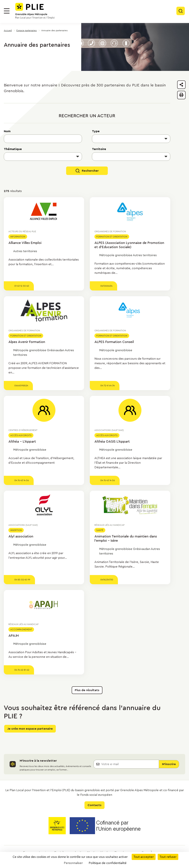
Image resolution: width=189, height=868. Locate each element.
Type (96, 131)
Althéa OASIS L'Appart (112, 441)
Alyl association (21, 536)
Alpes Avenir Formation (27, 342)
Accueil (8, 30)
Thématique (13, 149)
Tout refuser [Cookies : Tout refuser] (168, 857)
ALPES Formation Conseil (114, 342)
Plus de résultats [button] (87, 690)
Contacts (94, 805)
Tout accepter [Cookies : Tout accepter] (144, 857)
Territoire (99, 149)
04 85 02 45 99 (22, 580)
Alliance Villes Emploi (25, 243)
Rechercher (90, 171)
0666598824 (21, 386)
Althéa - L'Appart (22, 441)
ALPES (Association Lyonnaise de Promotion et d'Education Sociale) (129, 245)
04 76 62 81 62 (22, 670)
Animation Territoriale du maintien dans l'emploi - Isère (126, 538)
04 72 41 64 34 (107, 386)
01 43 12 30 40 (22, 286)
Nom (7, 131)
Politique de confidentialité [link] (108, 863)
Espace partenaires (27, 30)
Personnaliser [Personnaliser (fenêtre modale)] (73, 863)
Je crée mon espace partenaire (30, 729)
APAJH (14, 636)
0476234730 (107, 580)
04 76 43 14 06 (22, 480)
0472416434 (106, 286)
